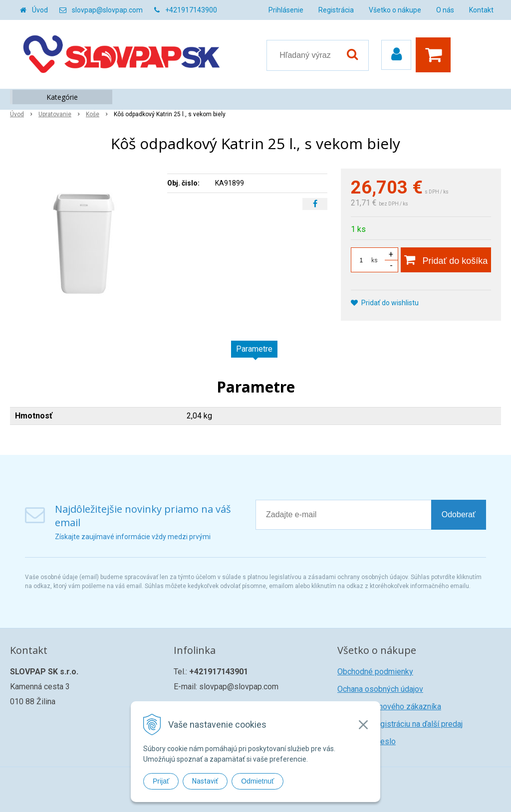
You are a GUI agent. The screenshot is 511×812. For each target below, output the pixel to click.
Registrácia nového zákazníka (389, 707)
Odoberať (459, 514)
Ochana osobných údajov (380, 689)
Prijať (161, 781)
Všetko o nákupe (395, 10)
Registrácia (336, 10)
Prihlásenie (286, 10)
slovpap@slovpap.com (107, 10)
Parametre (254, 349)
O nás (445, 10)
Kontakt (481, 10)
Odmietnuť (257, 781)
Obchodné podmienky (375, 672)
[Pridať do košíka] (446, 260)
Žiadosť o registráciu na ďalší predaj (400, 724)
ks (375, 260)
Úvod (40, 10)
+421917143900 (191, 10)
